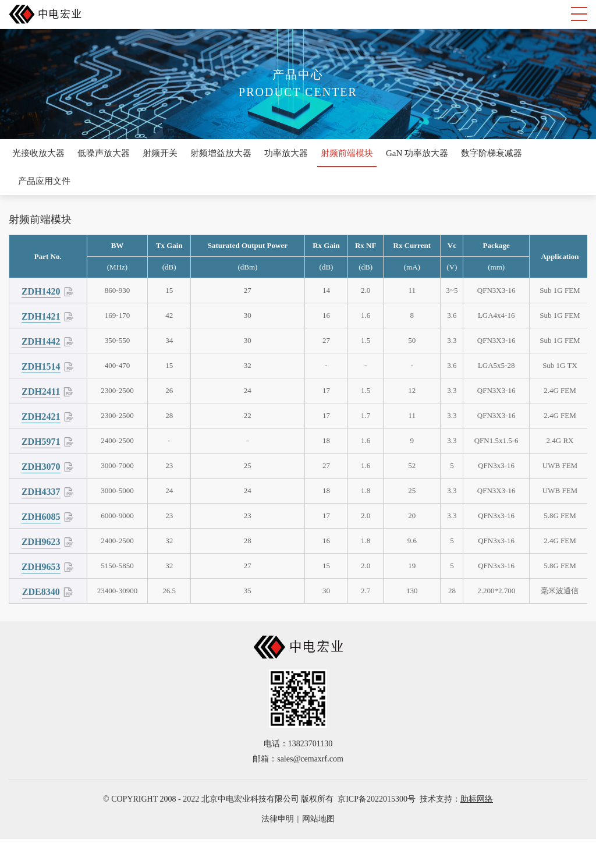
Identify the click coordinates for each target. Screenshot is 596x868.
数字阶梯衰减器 (492, 153)
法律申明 (278, 819)
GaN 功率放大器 (417, 153)
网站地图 (318, 819)
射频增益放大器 (221, 153)
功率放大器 (286, 153)
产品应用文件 (44, 181)
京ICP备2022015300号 (377, 799)
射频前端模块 (347, 153)
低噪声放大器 (104, 153)
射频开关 (160, 153)
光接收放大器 (38, 153)
